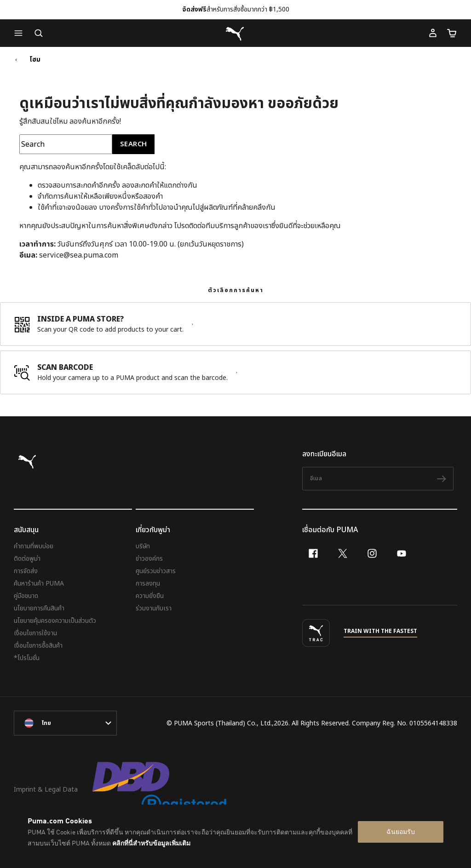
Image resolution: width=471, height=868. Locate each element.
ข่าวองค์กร (149, 559)
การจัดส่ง (26, 571)
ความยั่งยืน (150, 596)
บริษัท (143, 546)
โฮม (35, 60)
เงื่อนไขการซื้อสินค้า (38, 646)
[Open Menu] (21, 33)
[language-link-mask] (65, 723)
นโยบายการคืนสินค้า (39, 608)
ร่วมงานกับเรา (154, 608)
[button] (21, 33)
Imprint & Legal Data (46, 790)
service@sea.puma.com (79, 255)
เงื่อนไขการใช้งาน (35, 633)
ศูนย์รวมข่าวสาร (156, 571)
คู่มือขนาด (26, 596)
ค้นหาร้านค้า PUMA (39, 583)
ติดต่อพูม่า (27, 559)
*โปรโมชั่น (27, 658)
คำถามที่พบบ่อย (34, 546)
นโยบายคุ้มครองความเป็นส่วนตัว (55, 621)
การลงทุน (148, 583)
